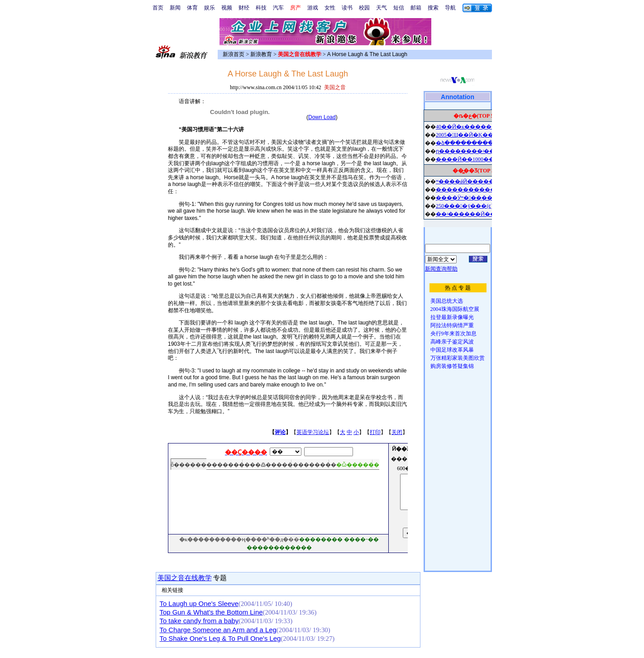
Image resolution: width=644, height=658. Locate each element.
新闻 (175, 8)
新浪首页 (234, 54)
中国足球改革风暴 (452, 350)
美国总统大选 (447, 301)
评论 (280, 432)
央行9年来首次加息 (453, 334)
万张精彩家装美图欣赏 (458, 358)
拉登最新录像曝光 (452, 317)
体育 (192, 8)
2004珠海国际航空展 (455, 309)
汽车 (278, 8)
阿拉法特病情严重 (452, 325)
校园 (364, 8)
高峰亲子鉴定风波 (452, 342)
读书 (347, 8)
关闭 (397, 432)
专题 (219, 578)
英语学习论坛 (313, 432)
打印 (375, 432)
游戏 (313, 8)
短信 (399, 8)
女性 (330, 8)
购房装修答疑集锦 (452, 366)
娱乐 (210, 8)
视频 (227, 8)
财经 (244, 8)
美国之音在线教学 (185, 578)
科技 (261, 8)
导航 (450, 8)
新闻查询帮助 (441, 269)
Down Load (322, 117)
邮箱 (416, 8)
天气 (382, 8)
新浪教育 (261, 54)
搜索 (433, 8)
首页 (158, 8)
